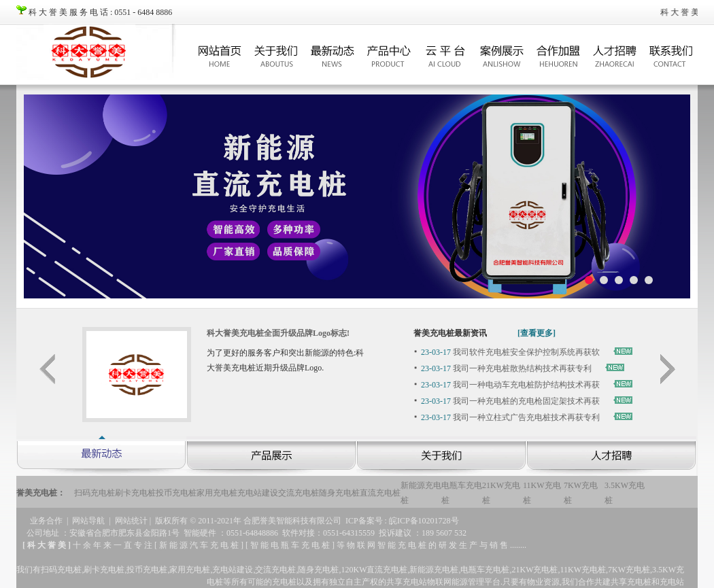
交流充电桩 (299, 493)
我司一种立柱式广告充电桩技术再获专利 (510, 417)
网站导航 (88, 521)
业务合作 (46, 521)
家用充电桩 (217, 493)
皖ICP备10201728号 (424, 521)
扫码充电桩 (95, 493)
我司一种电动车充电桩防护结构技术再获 (510, 385)
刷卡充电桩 (135, 493)
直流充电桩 (380, 493)
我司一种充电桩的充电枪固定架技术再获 (510, 401)
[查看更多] (537, 333)
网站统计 (131, 521)
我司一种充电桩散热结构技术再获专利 (506, 368)
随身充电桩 (339, 493)
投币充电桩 (176, 493)
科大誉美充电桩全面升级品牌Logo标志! (278, 333)
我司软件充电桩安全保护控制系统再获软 (510, 352)
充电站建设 (258, 493)
